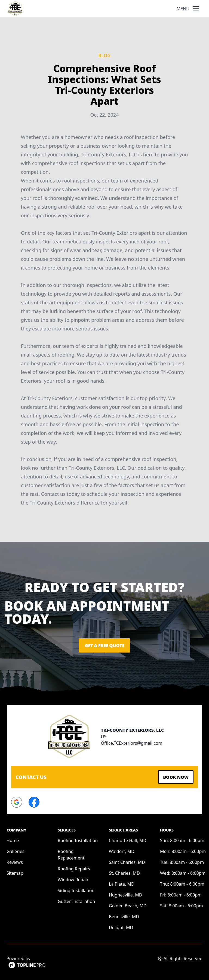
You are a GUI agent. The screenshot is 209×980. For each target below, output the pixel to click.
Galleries (15, 850)
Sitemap (15, 872)
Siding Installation (76, 889)
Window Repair (73, 878)
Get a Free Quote (104, 645)
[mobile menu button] (196, 9)
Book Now (174, 776)
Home (13, 839)
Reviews (15, 861)
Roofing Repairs (74, 867)
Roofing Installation (78, 839)
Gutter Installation (76, 900)
